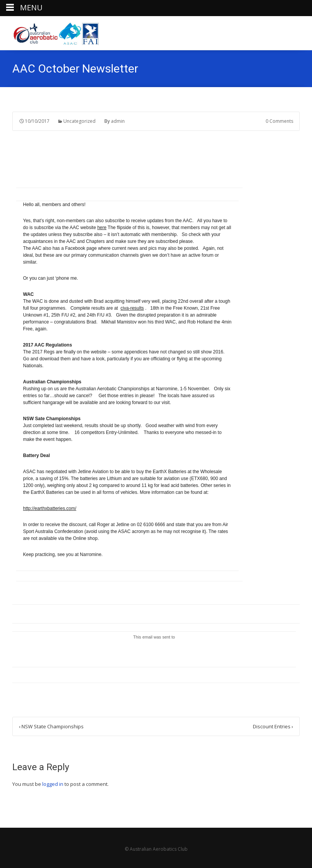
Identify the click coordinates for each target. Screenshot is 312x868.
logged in (53, 784)
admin (118, 121)
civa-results (132, 308)
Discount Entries (273, 726)
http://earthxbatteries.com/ (50, 508)
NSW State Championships (51, 726)
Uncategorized (79, 121)
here (102, 228)
